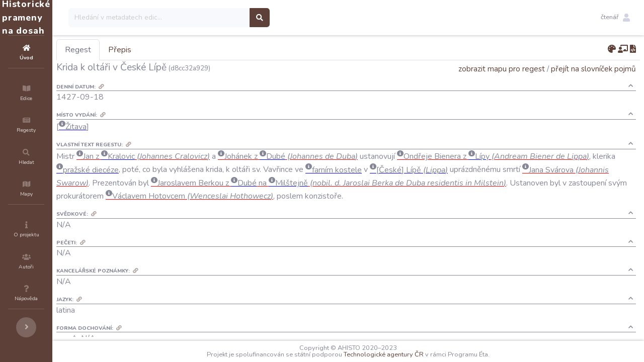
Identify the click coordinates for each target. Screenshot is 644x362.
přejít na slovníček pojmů (593, 69)
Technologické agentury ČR (414, 354)
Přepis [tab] (180, 50)
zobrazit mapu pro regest (502, 69)
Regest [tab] (138, 50)
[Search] (220, 18)
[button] (615, 18)
